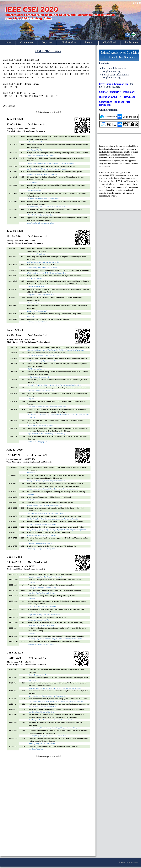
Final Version (69, 42)
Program (90, 42)
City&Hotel (110, 42)
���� (137, 3)
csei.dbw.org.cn (133, 862)
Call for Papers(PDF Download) (117, 92)
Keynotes (47, 42)
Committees (27, 42)
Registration (131, 42)
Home (8, 42)
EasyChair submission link (114, 84)
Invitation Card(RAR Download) (118, 97)
